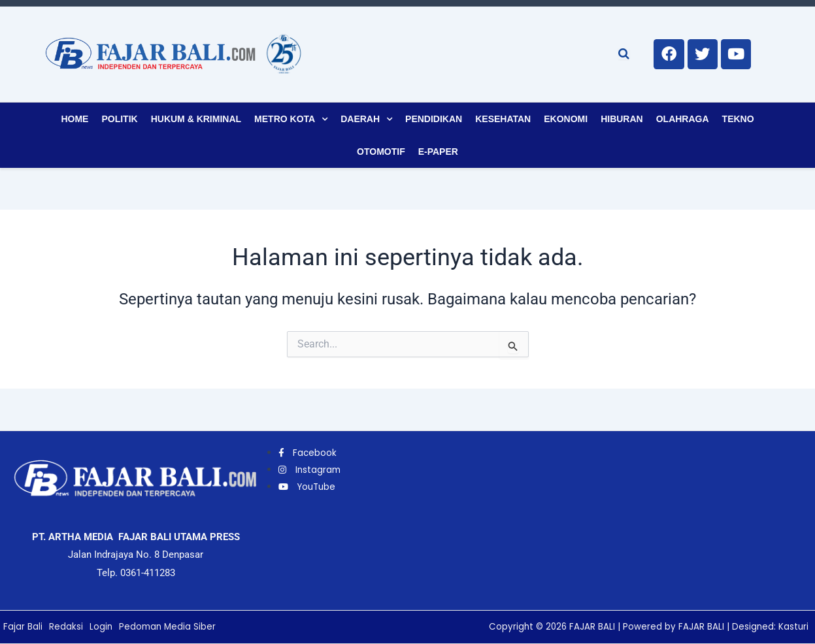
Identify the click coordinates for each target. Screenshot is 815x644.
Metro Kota (285, 119)
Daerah (360, 119)
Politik (119, 119)
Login (101, 627)
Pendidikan (434, 119)
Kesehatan (503, 119)
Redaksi (66, 627)
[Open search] (624, 54)
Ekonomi (566, 119)
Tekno (738, 119)
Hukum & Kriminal (196, 119)
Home (75, 119)
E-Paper (438, 152)
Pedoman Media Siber (169, 627)
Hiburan (622, 119)
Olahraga (683, 119)
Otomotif (381, 152)
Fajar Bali (23, 627)
